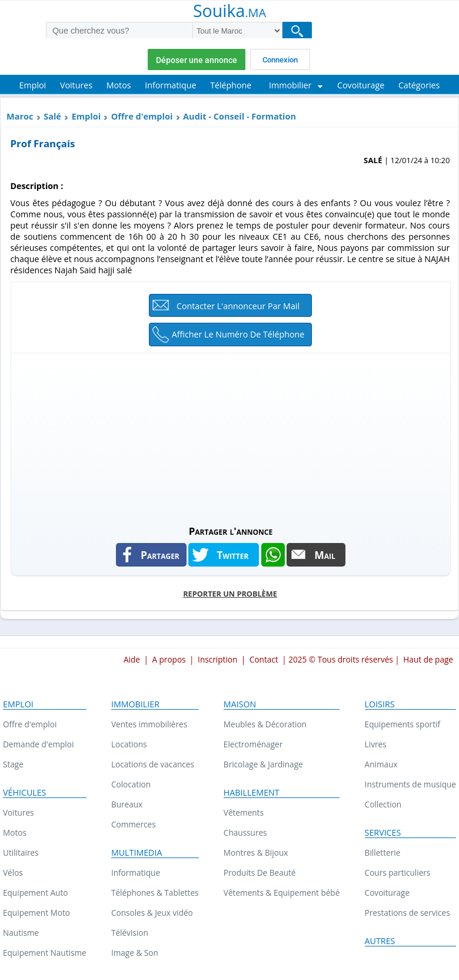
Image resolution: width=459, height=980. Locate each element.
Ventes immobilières (149, 724)
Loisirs (380, 704)
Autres (380, 941)
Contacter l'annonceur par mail (238, 306)
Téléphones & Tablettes (155, 893)
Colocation (131, 784)
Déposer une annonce (197, 60)
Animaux (381, 764)
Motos (15, 832)
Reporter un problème (230, 594)
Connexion (280, 60)
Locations (129, 744)
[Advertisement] (231, 436)
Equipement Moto (36, 913)
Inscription (217, 659)
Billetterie (383, 852)
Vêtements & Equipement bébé (282, 893)
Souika (229, 12)
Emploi (86, 116)
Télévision (130, 933)
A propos (169, 659)
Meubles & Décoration (265, 724)
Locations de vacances (153, 764)
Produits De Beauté (260, 873)
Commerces (134, 824)
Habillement (252, 793)
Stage (13, 764)
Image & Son (135, 953)
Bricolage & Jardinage (263, 764)
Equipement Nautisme (45, 953)
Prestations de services (408, 913)
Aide (132, 659)
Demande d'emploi (38, 744)
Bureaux (127, 804)
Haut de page (428, 659)
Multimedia (137, 853)
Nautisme (21, 933)
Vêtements (244, 812)
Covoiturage (387, 893)
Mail (325, 555)
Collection (383, 804)
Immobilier (135, 704)
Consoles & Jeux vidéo (152, 913)
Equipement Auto (35, 893)
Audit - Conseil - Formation (240, 116)
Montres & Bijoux (256, 852)
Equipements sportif (403, 724)
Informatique (136, 873)
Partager (160, 555)
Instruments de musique (410, 784)
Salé (52, 116)
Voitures (19, 812)
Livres (376, 744)
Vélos (13, 873)
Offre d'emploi (142, 116)
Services (383, 833)
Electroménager (253, 744)
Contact (264, 659)
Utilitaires (21, 852)
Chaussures (245, 832)
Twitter (232, 555)
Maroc (20, 116)
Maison (240, 704)
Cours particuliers (398, 873)
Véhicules (24, 793)
